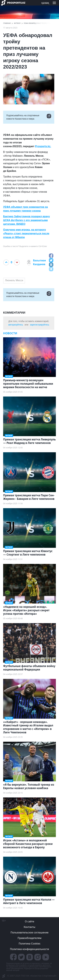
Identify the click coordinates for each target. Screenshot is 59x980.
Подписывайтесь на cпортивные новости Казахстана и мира (29, 117)
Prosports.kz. (43, 146)
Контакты (29, 927)
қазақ (45, 3)
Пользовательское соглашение (29, 932)
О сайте (29, 921)
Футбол (17, 23)
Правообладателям (30, 938)
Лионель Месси (14, 280)
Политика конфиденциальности (29, 949)
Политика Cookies (29, 944)
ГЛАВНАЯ (7, 23)
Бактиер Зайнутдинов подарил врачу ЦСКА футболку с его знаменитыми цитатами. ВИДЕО (27, 220)
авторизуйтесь (16, 325)
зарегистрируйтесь (40, 325)
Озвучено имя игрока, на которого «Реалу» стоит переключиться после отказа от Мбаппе (26, 233)
